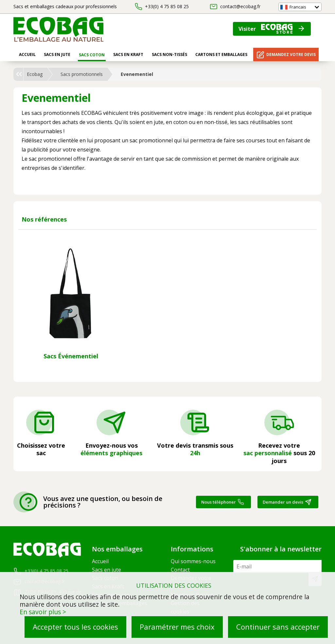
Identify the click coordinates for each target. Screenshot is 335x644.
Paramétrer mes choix (177, 627)
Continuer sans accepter (278, 627)
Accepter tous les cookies (75, 627)
